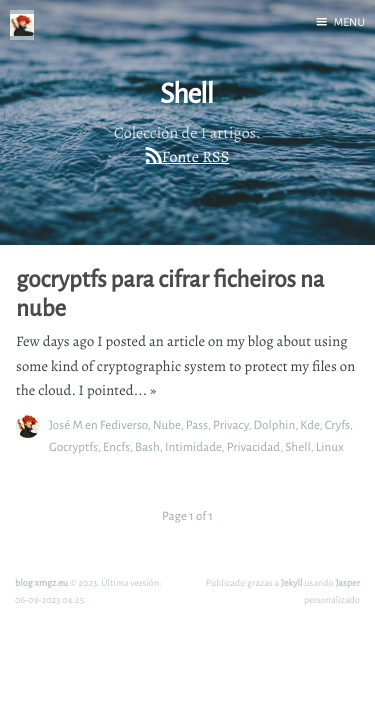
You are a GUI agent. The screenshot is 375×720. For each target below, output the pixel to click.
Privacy (230, 424)
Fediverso (124, 424)
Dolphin (274, 424)
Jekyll (292, 582)
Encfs (116, 446)
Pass (197, 424)
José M (66, 424)
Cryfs (337, 424)
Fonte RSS (195, 157)
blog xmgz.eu (41, 582)
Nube (167, 424)
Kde (309, 424)
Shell (298, 446)
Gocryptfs (73, 446)
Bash (147, 446)
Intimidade (193, 446)
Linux (330, 446)
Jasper (347, 582)
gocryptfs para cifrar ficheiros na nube (170, 293)
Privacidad (254, 446)
